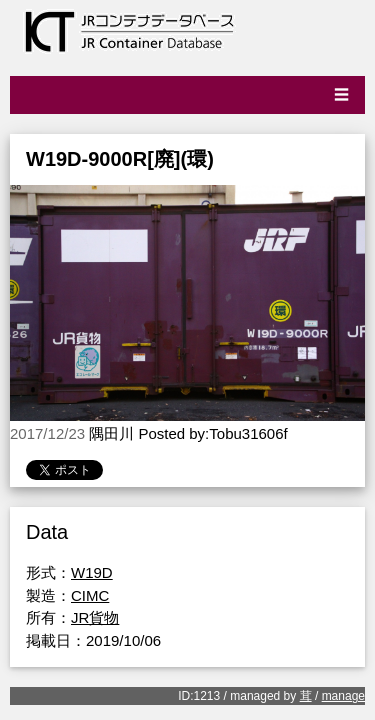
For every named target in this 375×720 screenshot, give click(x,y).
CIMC (90, 595)
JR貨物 (95, 617)
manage (343, 696)
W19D (92, 572)
